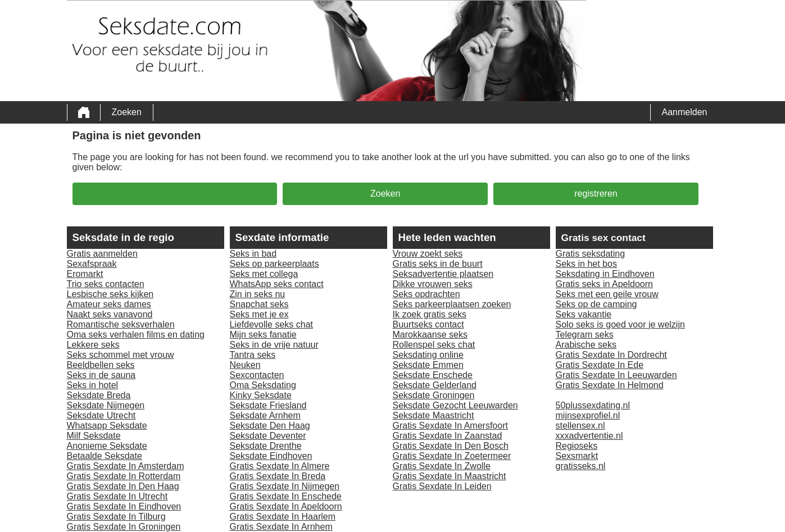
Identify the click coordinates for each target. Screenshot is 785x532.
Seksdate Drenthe (266, 446)
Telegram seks (585, 335)
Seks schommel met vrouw (121, 355)
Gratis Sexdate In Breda (278, 476)
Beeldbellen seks (101, 365)
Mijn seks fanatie (263, 335)
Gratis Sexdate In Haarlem (283, 517)
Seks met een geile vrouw (607, 294)
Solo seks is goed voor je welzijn (620, 324)
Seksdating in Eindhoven (605, 274)
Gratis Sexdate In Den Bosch (451, 446)
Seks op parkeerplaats (274, 264)
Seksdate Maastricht (434, 415)
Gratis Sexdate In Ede (600, 365)
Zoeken (127, 112)
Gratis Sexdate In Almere (280, 466)
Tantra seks (253, 355)
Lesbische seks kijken (110, 294)
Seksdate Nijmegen (106, 405)
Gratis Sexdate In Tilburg (116, 517)
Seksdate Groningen (434, 395)
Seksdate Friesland (268, 405)
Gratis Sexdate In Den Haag (123, 486)
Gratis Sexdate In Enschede (286, 496)
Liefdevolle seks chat (272, 324)
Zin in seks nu (258, 294)
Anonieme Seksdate (107, 446)
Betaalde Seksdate (105, 456)
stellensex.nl (580, 426)
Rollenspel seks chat (434, 345)
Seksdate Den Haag (270, 426)
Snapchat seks (259, 304)
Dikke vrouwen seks (433, 284)
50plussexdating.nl (593, 405)
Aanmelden (685, 112)
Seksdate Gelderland (435, 385)
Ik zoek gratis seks (430, 314)
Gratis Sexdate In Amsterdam (126, 466)
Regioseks (577, 446)
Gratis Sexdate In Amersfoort (450, 426)
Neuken (245, 365)
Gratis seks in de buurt (438, 264)
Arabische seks (586, 345)
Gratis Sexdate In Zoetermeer (452, 456)
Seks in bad (253, 254)
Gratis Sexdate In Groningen (124, 527)
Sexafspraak (92, 264)
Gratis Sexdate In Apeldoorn (286, 506)
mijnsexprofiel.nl (588, 415)
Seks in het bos (586, 264)
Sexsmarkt (577, 456)
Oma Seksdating (263, 385)
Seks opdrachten (426, 294)
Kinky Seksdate (261, 395)
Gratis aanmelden (102, 254)
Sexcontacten (257, 375)
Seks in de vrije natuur (274, 345)
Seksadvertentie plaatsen (443, 274)
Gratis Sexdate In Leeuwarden (616, 375)
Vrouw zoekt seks (428, 254)
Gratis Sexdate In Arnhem (281, 527)
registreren (596, 194)
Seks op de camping (596, 304)
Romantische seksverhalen (121, 324)
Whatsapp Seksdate (107, 426)
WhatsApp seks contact (277, 284)
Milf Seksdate (94, 436)
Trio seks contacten (106, 284)
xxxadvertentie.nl (589, 436)
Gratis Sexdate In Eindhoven (124, 506)
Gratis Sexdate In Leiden (442, 486)
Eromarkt (85, 274)
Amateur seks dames (109, 304)
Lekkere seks (93, 345)
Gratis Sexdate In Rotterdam (124, 476)
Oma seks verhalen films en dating (136, 335)
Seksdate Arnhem (265, 415)
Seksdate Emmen (428, 365)
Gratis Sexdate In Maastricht (450, 476)
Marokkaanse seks (430, 335)
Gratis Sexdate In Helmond (610, 385)
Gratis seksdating (591, 254)
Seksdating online (428, 355)
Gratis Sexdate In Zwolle (442, 466)
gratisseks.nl (581, 466)
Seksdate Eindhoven (271, 456)
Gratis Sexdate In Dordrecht (611, 355)
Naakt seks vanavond (110, 314)
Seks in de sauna (101, 375)
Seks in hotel (93, 385)
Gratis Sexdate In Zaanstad (448, 436)
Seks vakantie (584, 314)
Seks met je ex (259, 314)
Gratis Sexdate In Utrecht (117, 496)
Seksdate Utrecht (101, 415)
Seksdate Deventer (268, 436)
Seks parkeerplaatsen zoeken (452, 304)
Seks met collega (264, 274)
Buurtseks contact (428, 324)
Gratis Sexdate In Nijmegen (285, 486)
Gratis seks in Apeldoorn (604, 284)
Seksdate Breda (99, 395)
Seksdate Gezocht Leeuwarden (455, 405)
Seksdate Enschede (433, 375)
